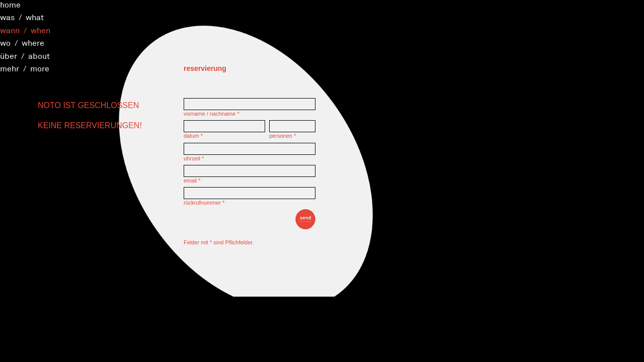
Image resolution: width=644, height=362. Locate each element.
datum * (193, 136)
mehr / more (25, 68)
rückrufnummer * (204, 203)
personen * (283, 136)
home (10, 5)
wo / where (22, 43)
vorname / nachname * (212, 114)
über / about (25, 56)
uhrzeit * (194, 158)
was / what (22, 17)
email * (192, 180)
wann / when (25, 30)
